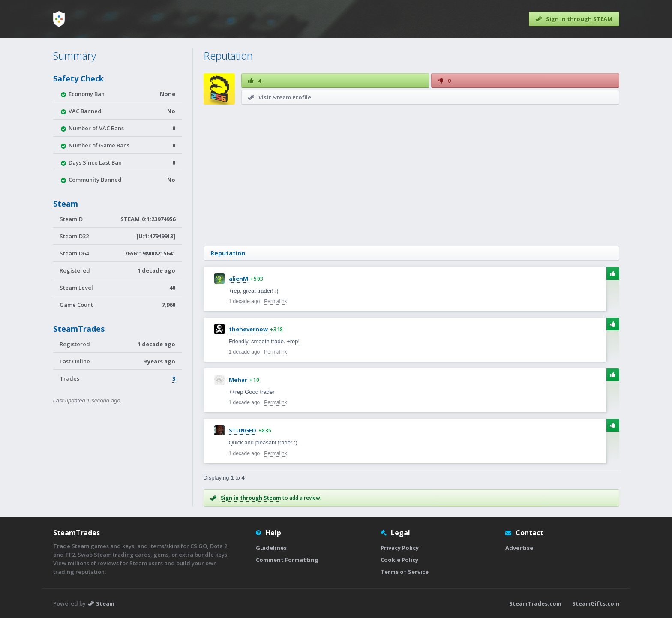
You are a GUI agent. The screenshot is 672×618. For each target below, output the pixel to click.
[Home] (59, 19)
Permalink (275, 301)
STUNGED (243, 430)
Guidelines (271, 548)
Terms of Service (405, 572)
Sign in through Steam (251, 498)
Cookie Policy (399, 560)
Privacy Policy (400, 548)
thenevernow (248, 329)
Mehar (238, 380)
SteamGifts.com (596, 603)
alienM (238, 279)
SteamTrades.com (535, 603)
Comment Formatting (287, 560)
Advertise (519, 548)
